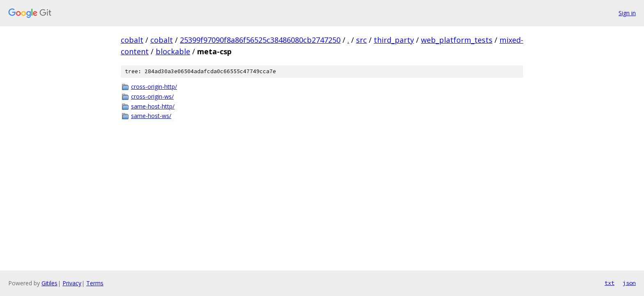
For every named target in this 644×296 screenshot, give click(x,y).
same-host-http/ (153, 106)
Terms (95, 283)
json (629, 283)
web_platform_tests (457, 40)
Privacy (72, 283)
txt (609, 283)
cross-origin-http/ (154, 87)
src (361, 40)
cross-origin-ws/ (152, 96)
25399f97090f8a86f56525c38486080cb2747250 (260, 40)
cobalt (132, 40)
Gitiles (49, 283)
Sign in (627, 13)
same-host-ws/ (151, 116)
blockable (173, 51)
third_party (394, 40)
